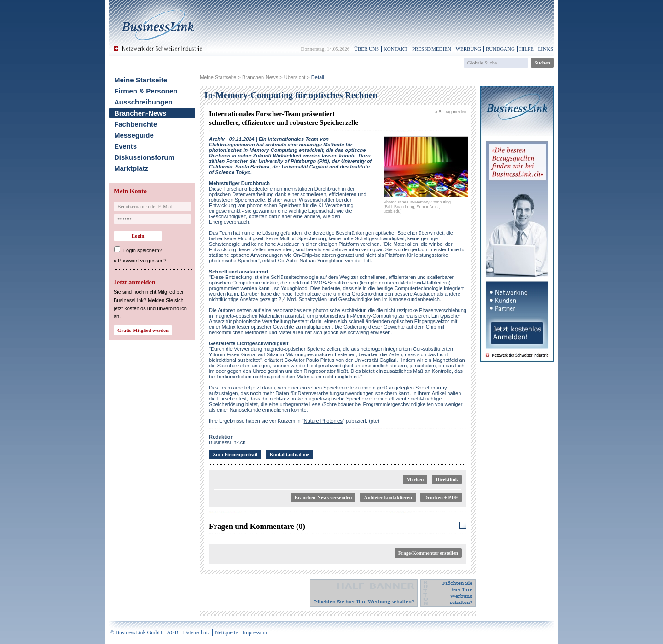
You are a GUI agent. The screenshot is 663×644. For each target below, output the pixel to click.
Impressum (255, 632)
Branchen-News (140, 113)
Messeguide (134, 135)
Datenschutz (196, 632)
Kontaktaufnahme (289, 454)
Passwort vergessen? (142, 261)
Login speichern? (143, 250)
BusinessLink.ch (227, 440)
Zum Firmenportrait (235, 454)
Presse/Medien (432, 49)
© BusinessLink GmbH (136, 632)
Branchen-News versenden (323, 497)
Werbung (469, 49)
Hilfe (526, 49)
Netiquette (227, 632)
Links (546, 49)
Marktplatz (131, 168)
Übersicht (295, 77)
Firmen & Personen (146, 91)
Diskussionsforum (144, 157)
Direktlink (447, 479)
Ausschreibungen (143, 102)
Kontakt (395, 49)
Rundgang (500, 49)
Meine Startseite (141, 80)
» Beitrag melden (451, 112)
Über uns (366, 49)
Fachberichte (136, 124)
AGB (172, 632)
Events (125, 146)
